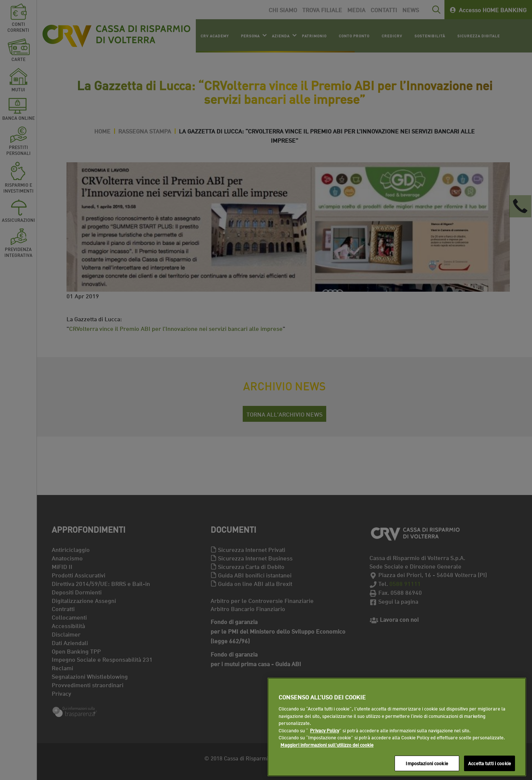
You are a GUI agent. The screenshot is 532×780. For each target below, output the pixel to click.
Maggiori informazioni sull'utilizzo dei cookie (327, 745)
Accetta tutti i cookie (490, 763)
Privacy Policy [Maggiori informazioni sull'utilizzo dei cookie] (325, 730)
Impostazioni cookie (427, 763)
